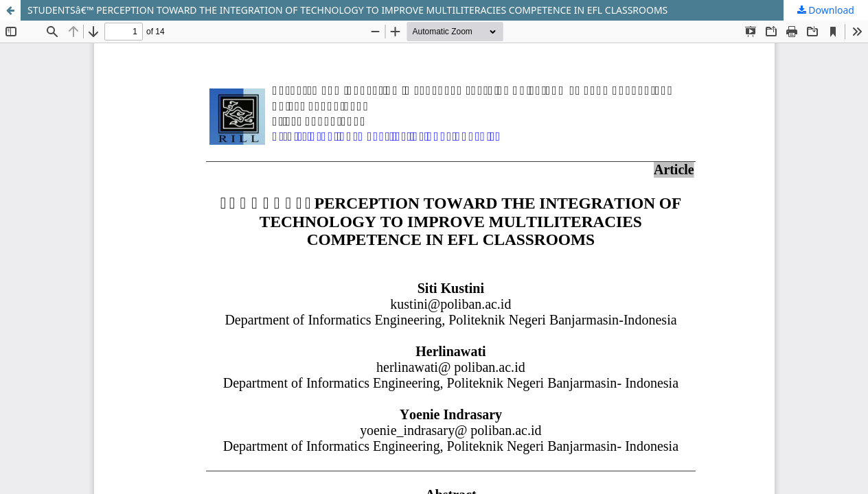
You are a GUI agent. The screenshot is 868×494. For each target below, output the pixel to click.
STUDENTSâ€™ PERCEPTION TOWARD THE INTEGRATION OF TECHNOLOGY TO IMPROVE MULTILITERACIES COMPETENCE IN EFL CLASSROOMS (347, 10)
